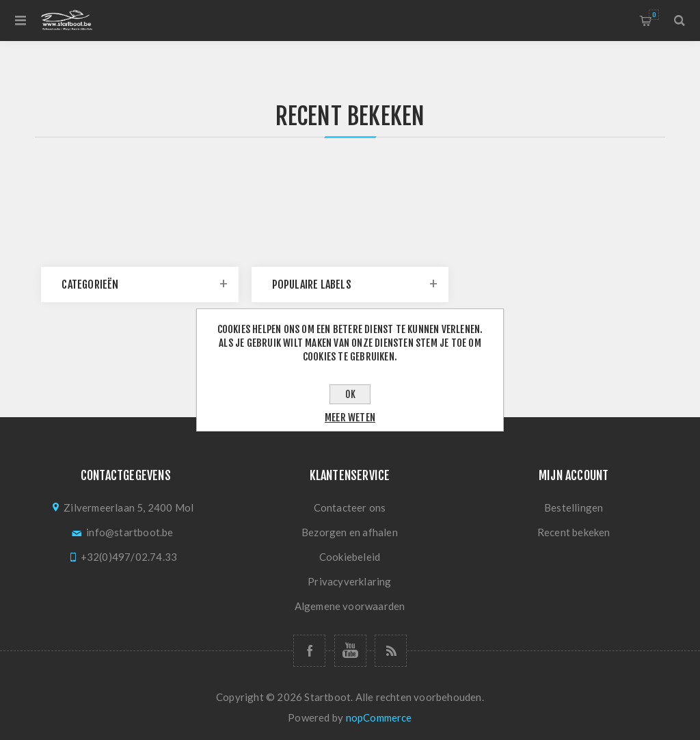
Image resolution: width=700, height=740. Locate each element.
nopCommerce (379, 717)
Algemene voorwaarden (350, 606)
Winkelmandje (654, 15)
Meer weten (350, 418)
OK (350, 394)
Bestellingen (574, 507)
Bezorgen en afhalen (350, 532)
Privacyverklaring (349, 581)
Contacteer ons (350, 507)
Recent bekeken (574, 532)
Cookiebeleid (350, 557)
